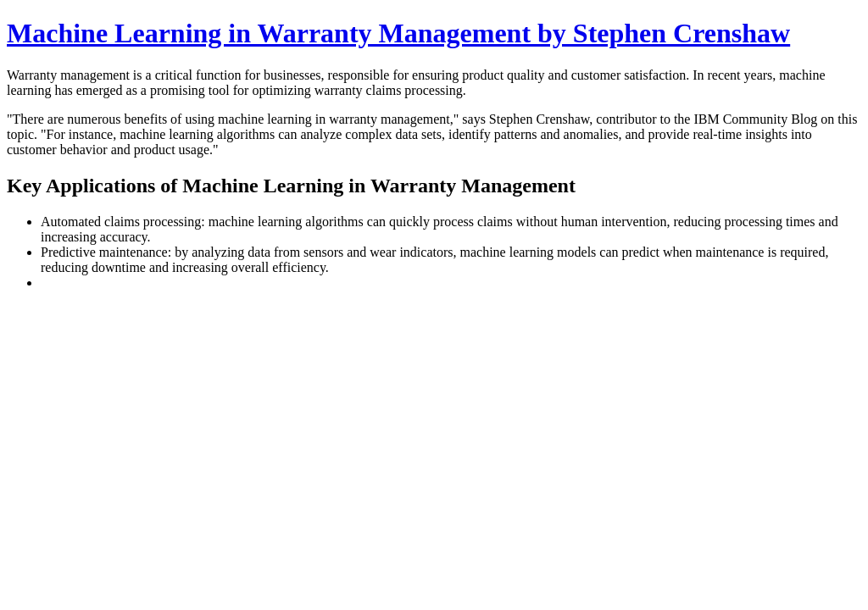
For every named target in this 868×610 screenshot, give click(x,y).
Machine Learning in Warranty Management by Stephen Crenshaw (398, 33)
